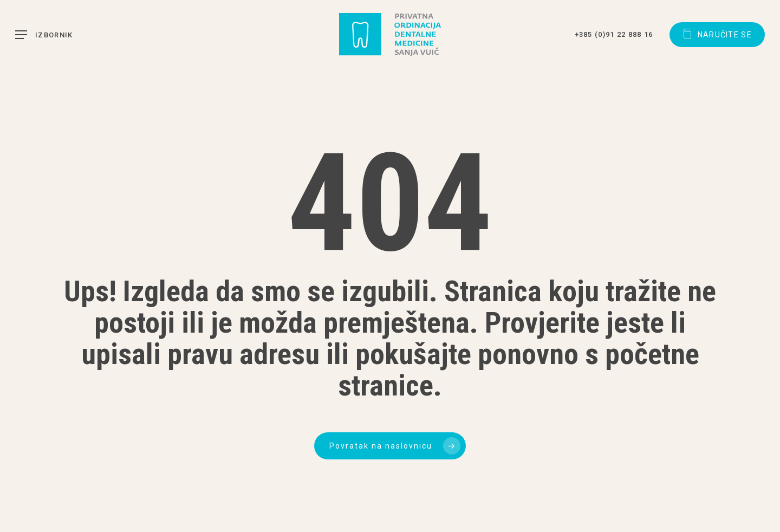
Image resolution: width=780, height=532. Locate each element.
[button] (44, 35)
